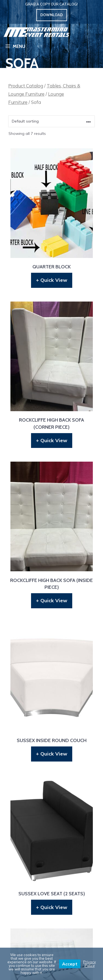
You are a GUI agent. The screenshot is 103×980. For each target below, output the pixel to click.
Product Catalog (26, 86)
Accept (70, 964)
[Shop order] (51, 121)
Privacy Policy (90, 964)
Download (52, 15)
